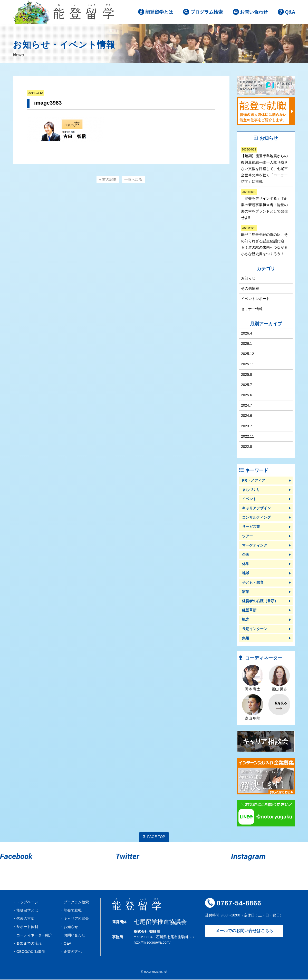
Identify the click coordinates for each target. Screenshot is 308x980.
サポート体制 (27, 927)
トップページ (27, 902)
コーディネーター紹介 (34, 935)
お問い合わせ (254, 13)
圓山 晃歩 (279, 678)
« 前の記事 (108, 180)
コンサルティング (256, 518)
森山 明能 (253, 708)
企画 (246, 555)
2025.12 (248, 354)
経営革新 (249, 611)
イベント (249, 499)
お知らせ (248, 278)
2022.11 (248, 437)
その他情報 (250, 289)
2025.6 (247, 396)
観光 (246, 620)
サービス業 (251, 527)
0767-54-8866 (239, 904)
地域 (246, 573)
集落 (246, 638)
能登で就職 (73, 911)
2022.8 (247, 447)
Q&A (290, 13)
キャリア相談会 (76, 919)
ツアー (247, 536)
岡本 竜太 (253, 678)
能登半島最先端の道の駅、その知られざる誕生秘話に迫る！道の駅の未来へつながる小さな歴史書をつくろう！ (264, 241)
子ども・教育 (253, 583)
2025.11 (248, 365)
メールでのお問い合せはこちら (244, 931)
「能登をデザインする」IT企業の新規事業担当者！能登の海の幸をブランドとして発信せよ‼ (264, 205)
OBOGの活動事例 (31, 952)
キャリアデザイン (256, 509)
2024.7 (247, 406)
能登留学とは (159, 13)
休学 (246, 564)
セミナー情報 (252, 309)
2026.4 (247, 334)
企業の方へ (73, 952)
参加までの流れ (29, 944)
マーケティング (255, 545)
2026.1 (247, 344)
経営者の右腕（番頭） (260, 601)
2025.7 (247, 385)
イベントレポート (255, 299)
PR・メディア (253, 481)
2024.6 (247, 416)
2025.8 (247, 375)
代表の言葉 (25, 919)
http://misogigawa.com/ (152, 943)
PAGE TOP (156, 837)
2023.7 (247, 426)
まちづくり (251, 490)
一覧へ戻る (133, 180)
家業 (246, 592)
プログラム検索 (206, 13)
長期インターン (255, 629)
